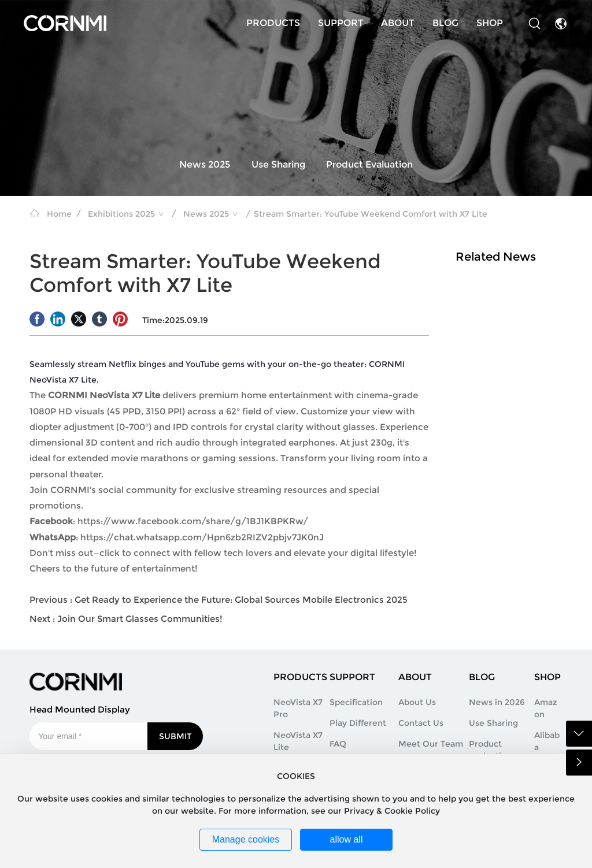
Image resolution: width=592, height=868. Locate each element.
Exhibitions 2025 (121, 214)
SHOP (490, 23)
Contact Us (421, 723)
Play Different (358, 723)
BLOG (445, 23)
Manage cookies (246, 839)
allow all (347, 839)
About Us (417, 702)
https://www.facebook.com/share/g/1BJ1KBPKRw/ (193, 521)
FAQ (338, 744)
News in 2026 (497, 702)
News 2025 (205, 165)
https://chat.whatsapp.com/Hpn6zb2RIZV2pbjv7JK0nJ (202, 537)
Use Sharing (278, 165)
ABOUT (398, 23)
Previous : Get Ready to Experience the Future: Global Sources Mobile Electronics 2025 (219, 600)
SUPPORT (341, 23)
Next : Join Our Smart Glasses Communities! (126, 619)
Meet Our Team (431, 744)
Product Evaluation (369, 165)
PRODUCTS (273, 23)
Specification (356, 702)
